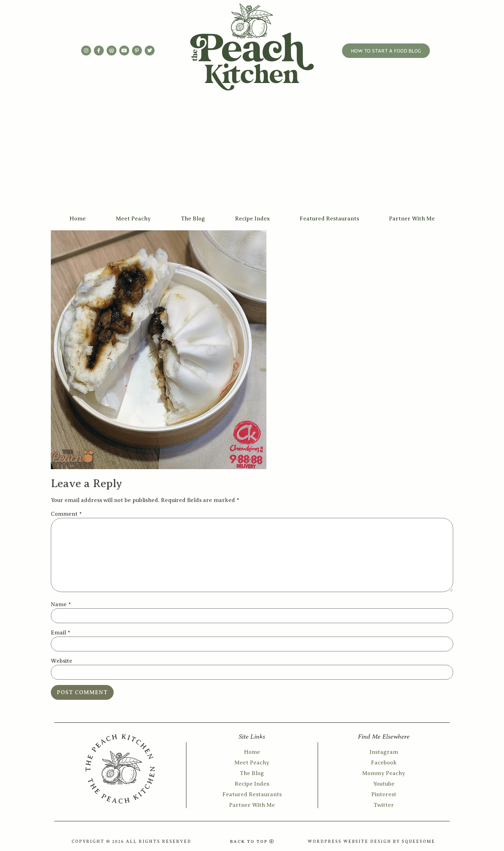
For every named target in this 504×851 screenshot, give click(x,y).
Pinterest (384, 794)
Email (60, 633)
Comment (66, 514)
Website (62, 661)
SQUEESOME (418, 841)
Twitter (384, 805)
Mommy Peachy (384, 773)
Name (61, 604)
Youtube (384, 784)
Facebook (384, 763)
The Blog (193, 219)
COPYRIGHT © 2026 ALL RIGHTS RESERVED (131, 841)
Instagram (384, 752)
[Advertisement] (252, 158)
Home (78, 219)
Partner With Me (412, 219)
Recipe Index (252, 219)
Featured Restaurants (329, 219)
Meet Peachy (133, 219)
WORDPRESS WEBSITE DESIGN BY (355, 841)
